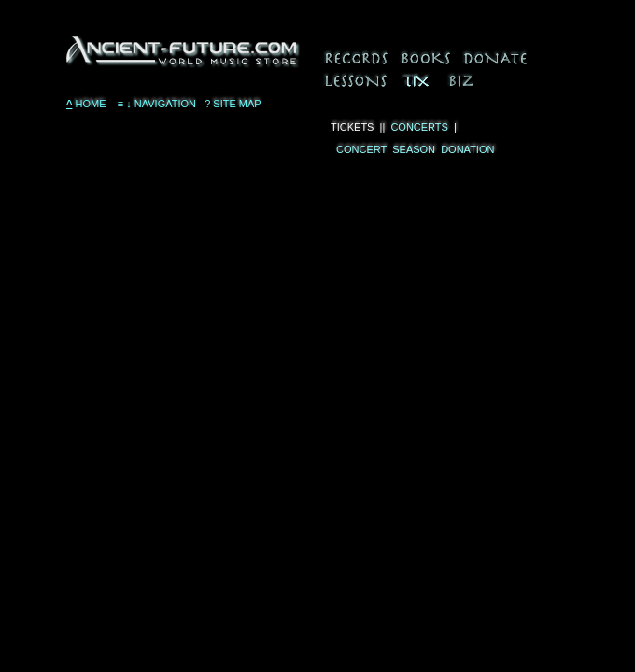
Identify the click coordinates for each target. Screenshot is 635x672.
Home (86, 104)
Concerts (419, 127)
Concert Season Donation (412, 149)
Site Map (233, 104)
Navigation (155, 104)
